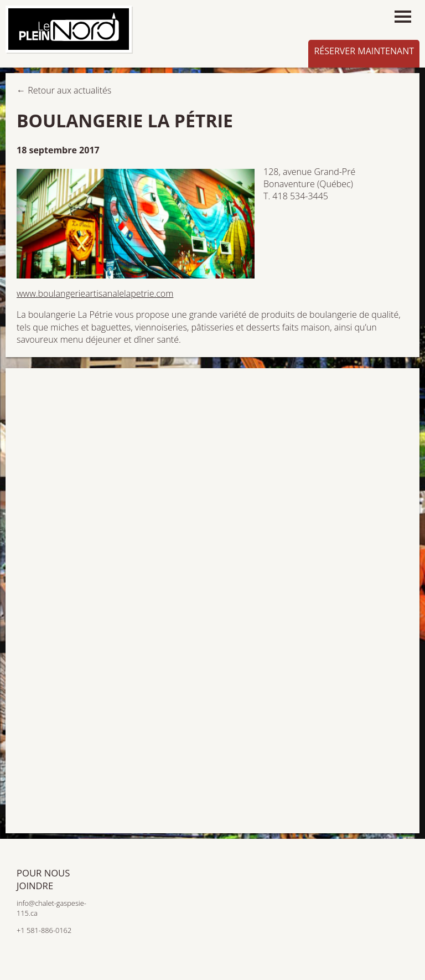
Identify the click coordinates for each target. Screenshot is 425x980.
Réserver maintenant (364, 51)
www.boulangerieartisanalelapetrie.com (95, 293)
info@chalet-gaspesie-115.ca (51, 908)
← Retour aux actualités (64, 90)
